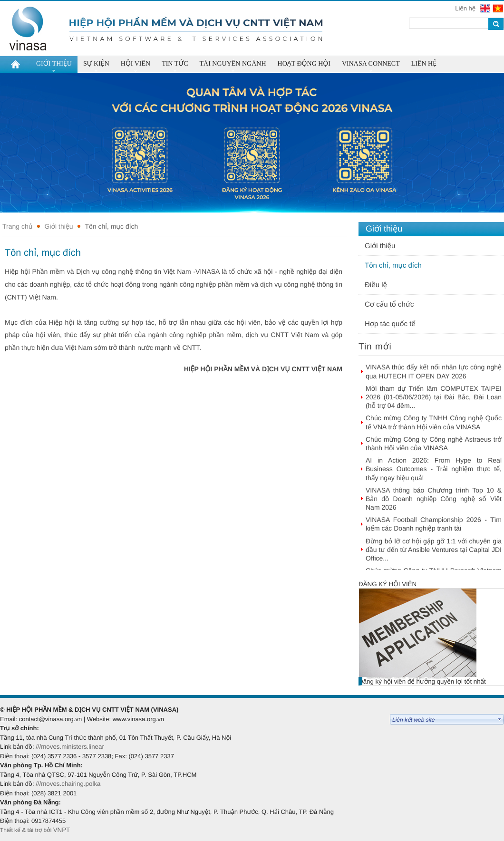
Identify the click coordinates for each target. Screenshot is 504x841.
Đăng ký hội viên (388, 584)
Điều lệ (376, 285)
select (500, 719)
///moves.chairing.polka (68, 784)
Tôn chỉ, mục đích (111, 226)
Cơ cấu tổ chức (389, 304)
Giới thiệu (58, 226)
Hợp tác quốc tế (390, 324)
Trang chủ (17, 226)
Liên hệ (466, 8)
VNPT (63, 830)
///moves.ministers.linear (70, 747)
